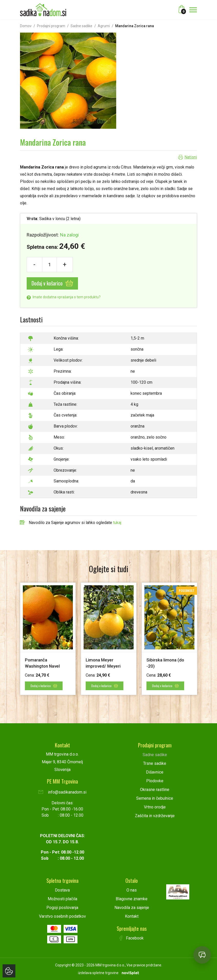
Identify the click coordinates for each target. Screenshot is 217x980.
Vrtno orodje (155, 807)
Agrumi (104, 26)
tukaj (117, 523)
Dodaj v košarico (52, 283)
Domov (26, 26)
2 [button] (111, 708)
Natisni (191, 157)
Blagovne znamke (132, 899)
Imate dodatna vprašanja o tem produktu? (64, 297)
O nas (132, 890)
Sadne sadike (81, 26)
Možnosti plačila (62, 899)
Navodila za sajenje (132, 907)
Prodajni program (51, 26)
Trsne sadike (155, 763)
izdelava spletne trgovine (98, 973)
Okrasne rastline (155, 789)
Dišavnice (155, 772)
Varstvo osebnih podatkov (62, 916)
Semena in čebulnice (155, 798)
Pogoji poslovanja (62, 907)
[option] (48, 639)
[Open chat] (202, 955)
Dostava (62, 890)
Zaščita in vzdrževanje (155, 815)
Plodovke (155, 781)
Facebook (132, 938)
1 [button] (103, 708)
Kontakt (132, 916)
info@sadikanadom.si (62, 792)
